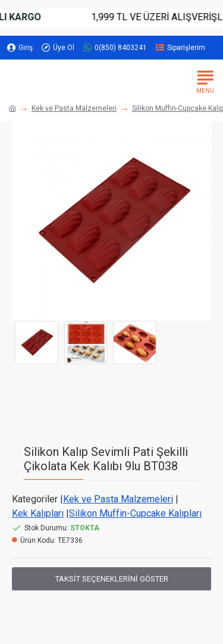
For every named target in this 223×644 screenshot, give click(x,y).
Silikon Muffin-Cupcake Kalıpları (135, 513)
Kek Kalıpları (38, 513)
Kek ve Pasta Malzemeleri (74, 108)
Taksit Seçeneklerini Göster (112, 579)
